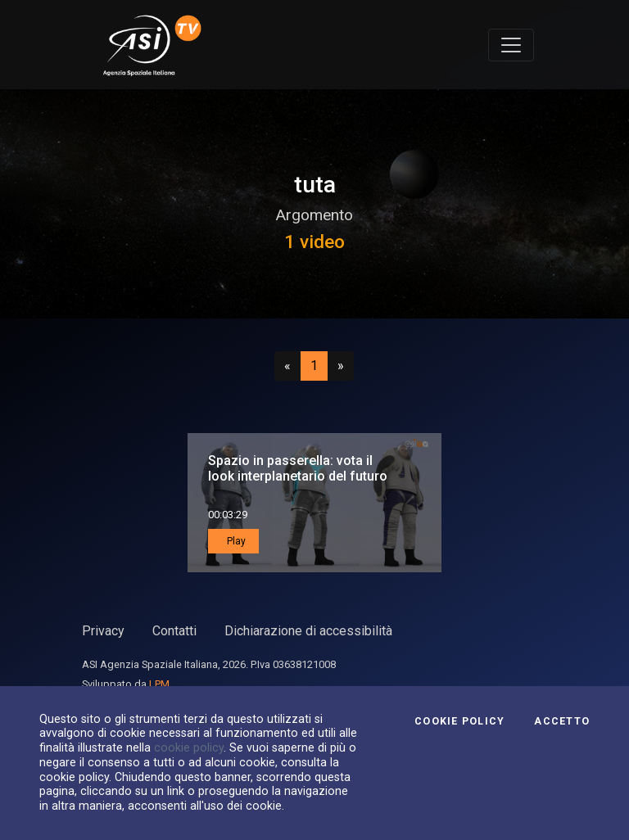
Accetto (562, 721)
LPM (159, 684)
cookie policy (189, 747)
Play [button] (235, 541)
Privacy (103, 631)
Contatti (174, 631)
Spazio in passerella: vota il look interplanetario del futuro (298, 468)
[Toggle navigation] (511, 45)
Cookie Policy (459, 721)
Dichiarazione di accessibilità (308, 631)
